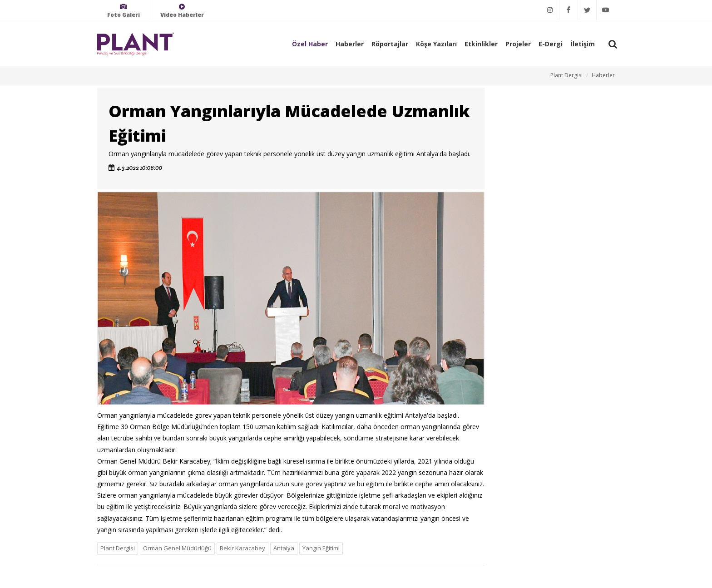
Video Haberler (182, 11)
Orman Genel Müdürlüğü (177, 548)
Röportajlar (390, 44)
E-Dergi (551, 44)
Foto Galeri (124, 11)
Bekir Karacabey (242, 548)
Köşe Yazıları (436, 44)
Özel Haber (310, 44)
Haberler (350, 44)
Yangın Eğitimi (321, 548)
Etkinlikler (481, 44)
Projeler (518, 44)
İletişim (583, 44)
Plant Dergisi (566, 75)
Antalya (284, 548)
